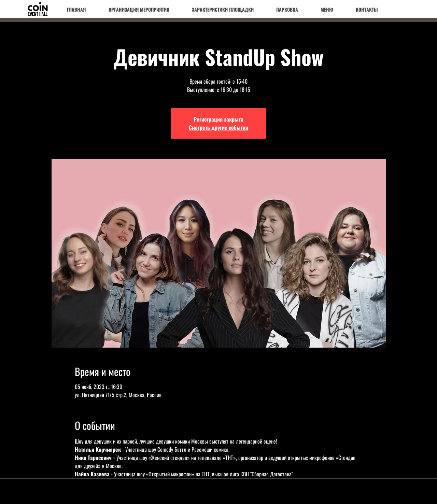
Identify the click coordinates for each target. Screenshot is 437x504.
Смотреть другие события (218, 127)
